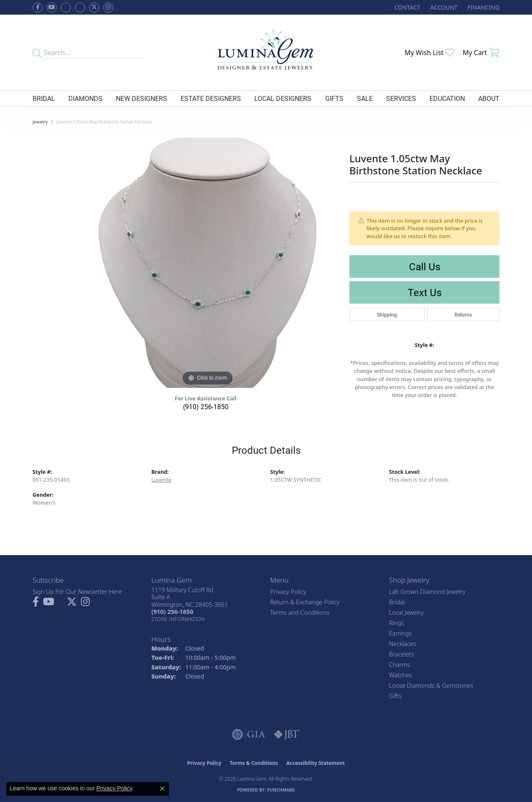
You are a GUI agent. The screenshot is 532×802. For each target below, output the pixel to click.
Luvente (161, 480)
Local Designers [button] (283, 98)
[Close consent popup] (162, 789)
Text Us (425, 292)
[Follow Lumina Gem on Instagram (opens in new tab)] (108, 8)
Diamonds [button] (85, 98)
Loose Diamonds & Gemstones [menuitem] (431, 685)
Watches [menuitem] (400, 675)
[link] (407, 7)
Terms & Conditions (254, 763)
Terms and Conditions (300, 612)
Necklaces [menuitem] (403, 644)
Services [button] (401, 98)
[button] (443, 7)
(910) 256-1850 (206, 406)
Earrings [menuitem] (400, 633)
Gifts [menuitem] (395, 696)
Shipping (387, 314)
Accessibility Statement (316, 763)
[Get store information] (178, 619)
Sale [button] (365, 98)
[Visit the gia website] (248, 734)
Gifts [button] (334, 98)
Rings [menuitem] (396, 623)
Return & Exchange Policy (305, 602)
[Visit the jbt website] (287, 734)
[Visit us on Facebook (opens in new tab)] (66, 8)
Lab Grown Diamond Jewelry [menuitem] (427, 592)
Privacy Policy (288, 592)
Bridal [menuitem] (397, 602)
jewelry (40, 122)
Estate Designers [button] (211, 98)
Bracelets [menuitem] (402, 654)
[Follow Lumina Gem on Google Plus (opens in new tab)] (80, 8)
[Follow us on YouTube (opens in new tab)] (52, 8)
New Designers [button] (142, 98)
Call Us (425, 266)
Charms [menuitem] (400, 665)
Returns (463, 314)
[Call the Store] (172, 612)
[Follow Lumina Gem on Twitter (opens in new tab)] (94, 8)
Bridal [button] (44, 98)
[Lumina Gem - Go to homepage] (266, 53)
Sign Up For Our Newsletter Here (77, 592)
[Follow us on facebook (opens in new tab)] (38, 8)
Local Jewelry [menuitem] (406, 612)
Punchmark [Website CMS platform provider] (281, 790)
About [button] (489, 98)
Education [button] (447, 98)
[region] (208, 263)
